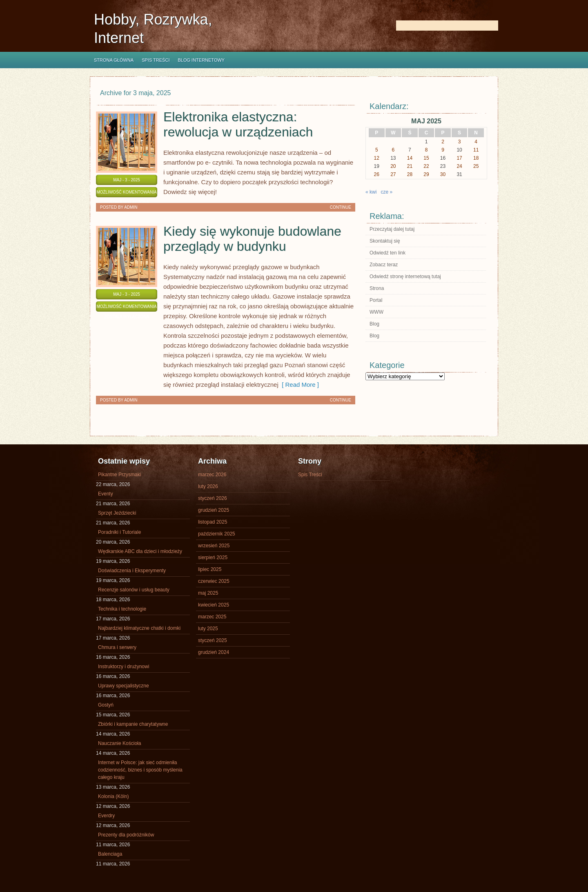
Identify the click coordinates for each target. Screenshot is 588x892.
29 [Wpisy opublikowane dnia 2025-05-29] (426, 174)
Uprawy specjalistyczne (124, 686)
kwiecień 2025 (214, 605)
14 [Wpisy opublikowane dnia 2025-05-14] (410, 158)
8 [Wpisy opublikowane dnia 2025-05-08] (427, 150)
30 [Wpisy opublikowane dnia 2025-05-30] (443, 174)
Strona (377, 288)
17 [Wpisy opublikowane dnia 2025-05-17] (459, 158)
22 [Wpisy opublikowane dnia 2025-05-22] (426, 166)
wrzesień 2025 (214, 546)
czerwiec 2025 (214, 581)
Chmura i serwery (117, 647)
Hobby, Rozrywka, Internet (153, 29)
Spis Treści (156, 60)
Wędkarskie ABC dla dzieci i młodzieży (140, 551)
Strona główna (114, 60)
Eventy (106, 494)
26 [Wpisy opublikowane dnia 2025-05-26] (377, 174)
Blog (374, 324)
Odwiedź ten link (388, 253)
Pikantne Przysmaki (119, 475)
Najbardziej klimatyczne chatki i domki (139, 628)
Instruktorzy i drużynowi (124, 667)
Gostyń (106, 705)
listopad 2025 (213, 522)
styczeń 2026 (213, 498)
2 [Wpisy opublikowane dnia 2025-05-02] (443, 142)
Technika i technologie (122, 609)
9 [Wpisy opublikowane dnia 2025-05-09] (443, 150)
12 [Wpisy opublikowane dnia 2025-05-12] (377, 158)
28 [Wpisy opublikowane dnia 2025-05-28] (410, 174)
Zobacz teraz (384, 265)
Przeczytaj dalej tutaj (392, 229)
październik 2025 (217, 534)
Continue (341, 207)
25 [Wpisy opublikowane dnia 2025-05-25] (476, 166)
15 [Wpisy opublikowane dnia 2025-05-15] (426, 158)
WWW (376, 312)
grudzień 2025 (214, 510)
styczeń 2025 (213, 640)
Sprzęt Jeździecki (117, 513)
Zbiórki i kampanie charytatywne (133, 724)
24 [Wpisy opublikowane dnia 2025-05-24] (459, 166)
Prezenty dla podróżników (126, 835)
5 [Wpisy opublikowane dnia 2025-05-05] (377, 150)
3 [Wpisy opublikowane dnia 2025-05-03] (460, 142)
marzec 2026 (212, 475)
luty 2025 (208, 629)
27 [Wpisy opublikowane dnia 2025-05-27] (393, 174)
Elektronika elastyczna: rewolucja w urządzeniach (238, 124)
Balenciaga (110, 854)
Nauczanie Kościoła (119, 743)
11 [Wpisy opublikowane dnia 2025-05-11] (476, 150)
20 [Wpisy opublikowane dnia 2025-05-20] (393, 166)
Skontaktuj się (385, 241)
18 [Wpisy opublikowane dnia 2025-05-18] (476, 158)
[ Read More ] (299, 385)
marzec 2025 (212, 617)
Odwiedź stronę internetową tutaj (405, 277)
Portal (376, 300)
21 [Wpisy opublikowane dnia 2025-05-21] (410, 166)
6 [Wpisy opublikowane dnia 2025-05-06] (393, 150)
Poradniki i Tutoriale (119, 532)
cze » (386, 192)
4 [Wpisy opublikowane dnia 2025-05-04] (476, 142)
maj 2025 (208, 593)
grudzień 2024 (214, 652)
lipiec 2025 (210, 569)
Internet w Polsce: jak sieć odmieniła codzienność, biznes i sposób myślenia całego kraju (140, 770)
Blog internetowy (201, 60)
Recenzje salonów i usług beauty (134, 590)
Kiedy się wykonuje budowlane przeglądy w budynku (252, 239)
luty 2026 (208, 486)
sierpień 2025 (213, 557)
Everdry (106, 816)
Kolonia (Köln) (113, 796)
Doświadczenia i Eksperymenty (132, 571)
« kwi (371, 192)
